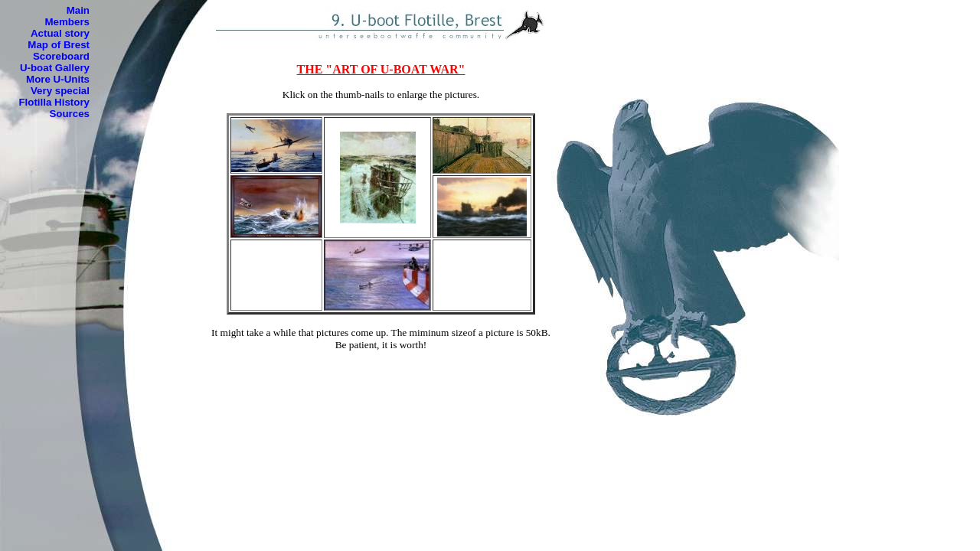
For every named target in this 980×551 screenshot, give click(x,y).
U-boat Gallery (55, 68)
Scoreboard (61, 56)
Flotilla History (54, 102)
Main (78, 10)
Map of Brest (59, 45)
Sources (69, 114)
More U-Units (58, 79)
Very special (60, 91)
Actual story (60, 33)
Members (67, 22)
